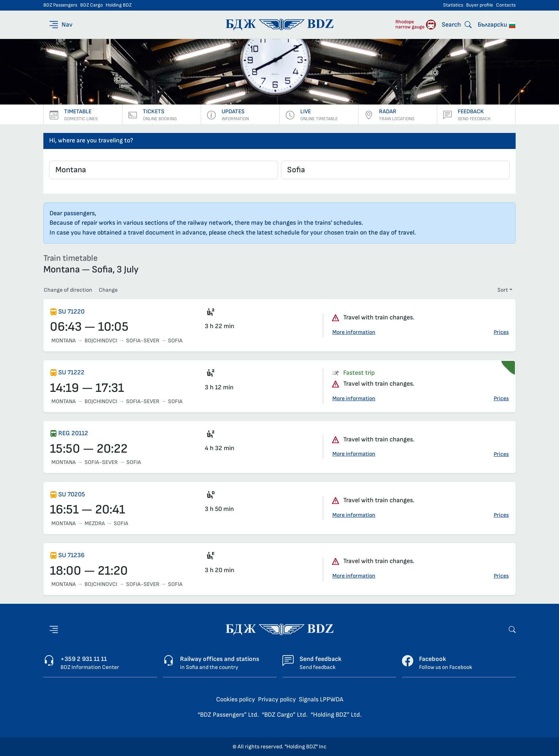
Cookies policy (236, 699)
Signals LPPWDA (321, 699)
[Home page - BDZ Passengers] (279, 629)
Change (108, 290)
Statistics (453, 5)
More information (354, 332)
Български (497, 25)
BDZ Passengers (60, 5)
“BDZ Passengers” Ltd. (228, 715)
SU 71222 (71, 372)
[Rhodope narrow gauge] (416, 25)
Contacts (506, 5)
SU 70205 (72, 494)
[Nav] (60, 25)
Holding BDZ (119, 5)
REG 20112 (73, 433)
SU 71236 (71, 555)
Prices (501, 332)
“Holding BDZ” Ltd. (336, 715)
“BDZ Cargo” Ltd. (285, 715)
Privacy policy (277, 699)
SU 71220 (71, 312)
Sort (503, 290)
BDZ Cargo (91, 5)
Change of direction (68, 290)
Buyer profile (480, 5)
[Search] (457, 25)
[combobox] (164, 170)
